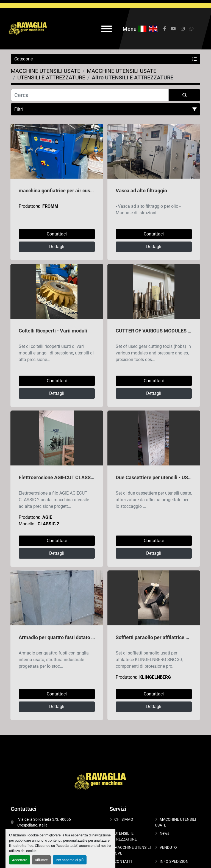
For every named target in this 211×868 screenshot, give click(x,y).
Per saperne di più (70, 860)
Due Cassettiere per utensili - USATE (156, 477)
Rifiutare (41, 860)
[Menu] (107, 29)
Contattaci (57, 234)
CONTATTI (123, 861)
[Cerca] (90, 95)
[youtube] (173, 29)
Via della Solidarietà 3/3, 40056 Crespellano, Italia (45, 822)
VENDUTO (168, 847)
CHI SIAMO (124, 819)
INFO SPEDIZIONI (175, 861)
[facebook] (165, 29)
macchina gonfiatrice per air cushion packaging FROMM (81, 191)
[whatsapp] (191, 29)
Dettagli (57, 247)
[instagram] (183, 29)
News (164, 833)
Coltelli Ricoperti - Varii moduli (53, 331)
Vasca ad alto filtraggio (141, 191)
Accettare (20, 860)
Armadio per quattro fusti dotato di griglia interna (73, 637)
